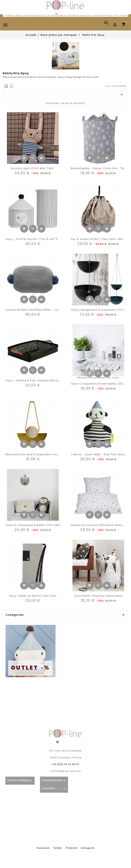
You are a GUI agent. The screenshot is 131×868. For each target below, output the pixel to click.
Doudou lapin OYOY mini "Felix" (33, 168)
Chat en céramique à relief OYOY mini (33, 525)
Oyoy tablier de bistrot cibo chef (33, 596)
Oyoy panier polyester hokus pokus (98, 596)
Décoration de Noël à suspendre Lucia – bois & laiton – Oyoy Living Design (58, 454)
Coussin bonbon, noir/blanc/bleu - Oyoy (34, 310)
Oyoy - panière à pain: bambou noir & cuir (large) (41, 380)
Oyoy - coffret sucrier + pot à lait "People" (36, 239)
